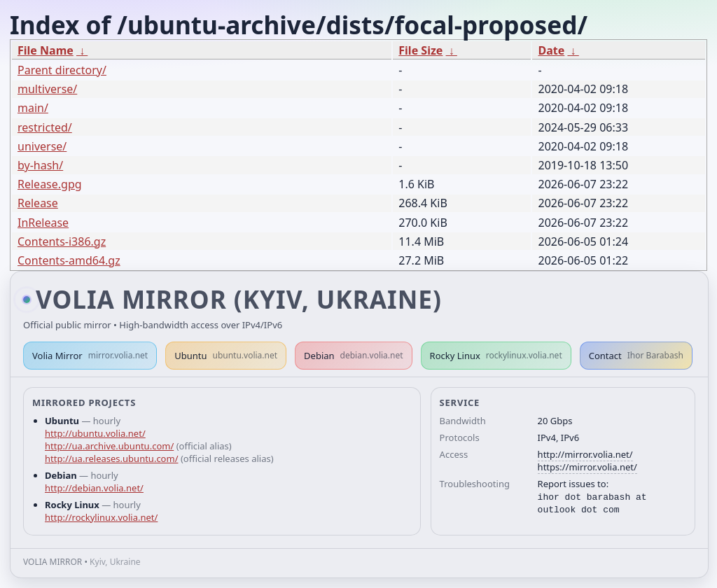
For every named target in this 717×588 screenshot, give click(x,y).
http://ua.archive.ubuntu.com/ (109, 446)
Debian (354, 356)
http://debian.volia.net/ (94, 488)
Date (551, 50)
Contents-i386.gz (62, 241)
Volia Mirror (90, 356)
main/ (33, 108)
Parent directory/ (62, 70)
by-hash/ (40, 165)
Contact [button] (636, 356)
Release (38, 203)
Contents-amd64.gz (69, 260)
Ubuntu (226, 356)
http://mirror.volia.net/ (585, 454)
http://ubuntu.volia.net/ (95, 433)
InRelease (43, 223)
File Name (46, 50)
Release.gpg (50, 184)
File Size (420, 50)
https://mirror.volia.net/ (587, 467)
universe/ (42, 146)
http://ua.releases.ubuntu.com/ (111, 458)
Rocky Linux (496, 356)
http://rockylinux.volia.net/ (101, 517)
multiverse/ (47, 89)
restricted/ (45, 127)
